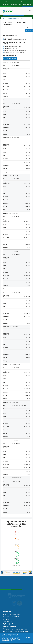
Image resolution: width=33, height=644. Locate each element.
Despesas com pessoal (13, 19)
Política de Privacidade (10, 638)
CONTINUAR (26, 638)
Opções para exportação (10, 58)
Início (4, 19)
